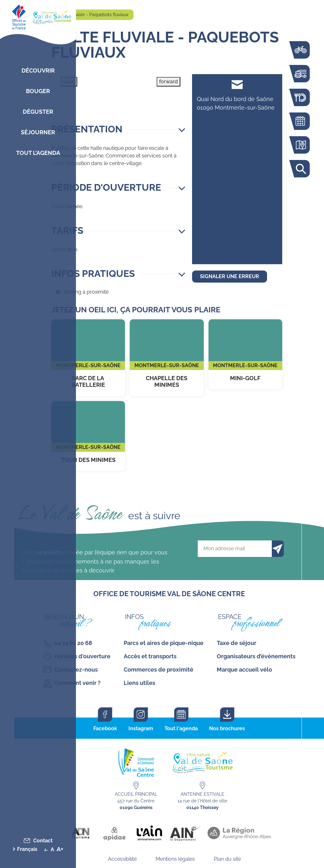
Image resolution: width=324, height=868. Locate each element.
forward (168, 82)
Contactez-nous (76, 670)
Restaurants (300, 97)
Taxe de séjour (237, 643)
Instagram (141, 728)
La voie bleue (300, 50)
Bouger (38, 91)
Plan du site (227, 859)
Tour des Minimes (88, 436)
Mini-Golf (245, 354)
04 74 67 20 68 (73, 643)
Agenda (300, 121)
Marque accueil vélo (244, 670)
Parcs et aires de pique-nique (164, 643)
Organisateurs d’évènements (256, 656)
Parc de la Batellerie (88, 358)
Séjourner (38, 132)
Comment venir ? (77, 683)
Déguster (38, 112)
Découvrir (38, 70)
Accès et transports (150, 656)
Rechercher (300, 169)
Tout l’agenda (38, 153)
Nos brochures (227, 728)
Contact (43, 841)
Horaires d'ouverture (82, 656)
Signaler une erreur (230, 276)
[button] (118, 129)
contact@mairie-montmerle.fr (237, 84)
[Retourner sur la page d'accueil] (38, 16)
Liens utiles (140, 683)
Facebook (105, 728)
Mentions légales (175, 859)
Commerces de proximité (159, 670)
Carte (300, 145)
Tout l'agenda (181, 728)
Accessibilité (122, 859)
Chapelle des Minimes (167, 358)
